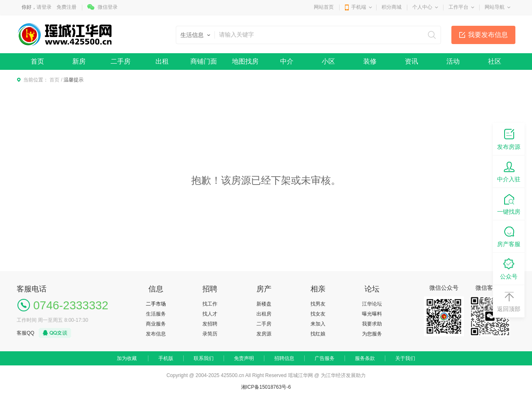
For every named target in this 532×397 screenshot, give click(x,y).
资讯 (411, 61)
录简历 (210, 334)
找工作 (210, 304)
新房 (79, 61)
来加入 (318, 324)
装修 (370, 61)
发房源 (264, 334)
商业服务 (156, 324)
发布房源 (509, 139)
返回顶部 (509, 301)
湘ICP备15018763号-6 (266, 387)
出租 (162, 61)
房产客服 (509, 236)
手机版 (166, 358)
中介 (287, 61)
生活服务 (156, 314)
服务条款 (365, 358)
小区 (328, 61)
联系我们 (204, 358)
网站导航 (495, 7)
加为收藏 (127, 358)
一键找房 (509, 203)
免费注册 (66, 7)
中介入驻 (509, 171)
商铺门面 (204, 61)
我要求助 (372, 324)
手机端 (359, 7)
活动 (453, 61)
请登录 (44, 7)
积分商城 (392, 7)
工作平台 (458, 7)
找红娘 (318, 334)
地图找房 (245, 61)
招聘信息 (284, 358)
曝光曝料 (372, 314)
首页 (37, 61)
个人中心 (422, 7)
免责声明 (244, 358)
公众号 (509, 268)
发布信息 (156, 334)
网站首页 (324, 7)
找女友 (318, 314)
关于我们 (405, 358)
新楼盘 (264, 304)
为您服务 (372, 334)
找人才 (210, 314)
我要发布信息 (488, 35)
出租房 (264, 314)
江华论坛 (372, 304)
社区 (495, 61)
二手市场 (156, 304)
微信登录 (108, 7)
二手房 (121, 61)
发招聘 (210, 324)
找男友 (318, 304)
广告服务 (325, 358)
